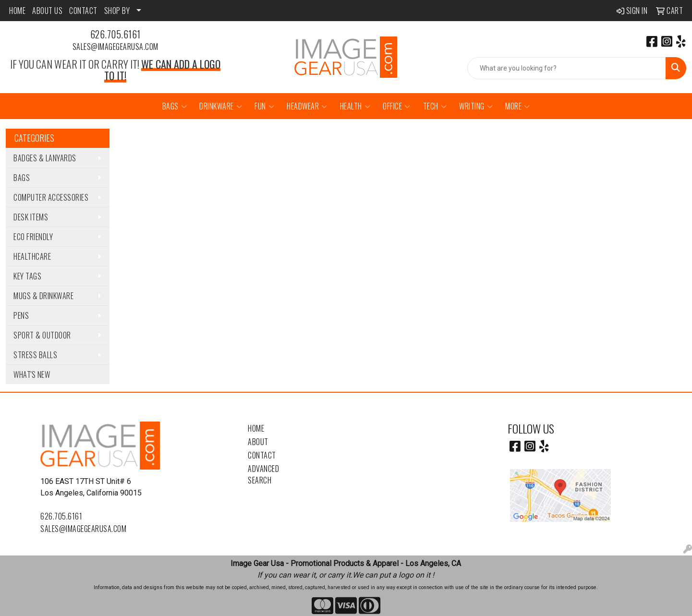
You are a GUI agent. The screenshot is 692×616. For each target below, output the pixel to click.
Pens (21, 315)
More (518, 106)
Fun (264, 106)
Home (256, 428)
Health (355, 106)
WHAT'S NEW (32, 374)
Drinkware (221, 106)
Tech (435, 106)
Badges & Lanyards (45, 158)
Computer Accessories (51, 197)
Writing (476, 106)
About (258, 442)
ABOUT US (47, 11)
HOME (17, 11)
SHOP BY (117, 11)
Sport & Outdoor (42, 335)
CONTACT (83, 11)
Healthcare (32, 256)
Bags (175, 106)
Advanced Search (263, 474)
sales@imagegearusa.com (115, 47)
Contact (262, 455)
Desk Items (31, 217)
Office (397, 106)
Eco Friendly (33, 237)
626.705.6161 (115, 34)
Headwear (307, 106)
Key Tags (27, 276)
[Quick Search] (567, 68)
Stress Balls (35, 355)
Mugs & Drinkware (43, 296)
